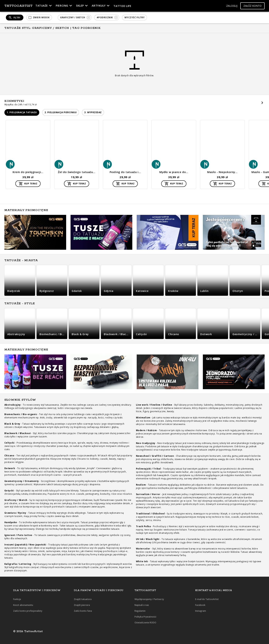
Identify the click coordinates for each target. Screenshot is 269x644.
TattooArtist (18, 6)
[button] (232, 6)
